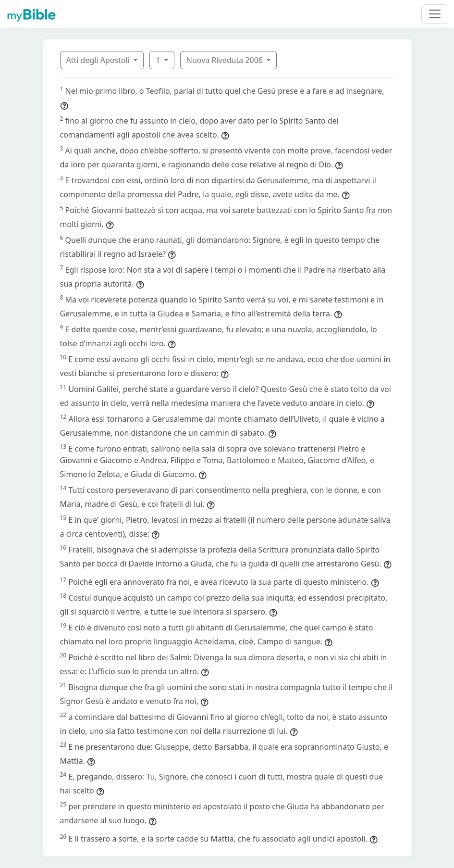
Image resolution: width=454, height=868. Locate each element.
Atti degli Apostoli (99, 60)
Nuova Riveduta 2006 (226, 60)
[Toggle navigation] (435, 14)
